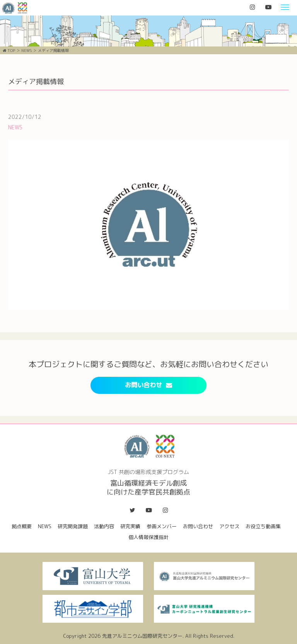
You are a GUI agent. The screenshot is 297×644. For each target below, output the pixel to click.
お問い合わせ (148, 385)
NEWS (26, 50)
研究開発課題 (73, 526)
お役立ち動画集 (263, 526)
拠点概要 (22, 526)
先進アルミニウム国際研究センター (142, 636)
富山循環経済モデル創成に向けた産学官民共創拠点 (14, 8)
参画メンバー (162, 526)
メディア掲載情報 (53, 50)
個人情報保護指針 (148, 537)
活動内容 (104, 526)
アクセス (229, 526)
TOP (9, 50)
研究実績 (130, 526)
